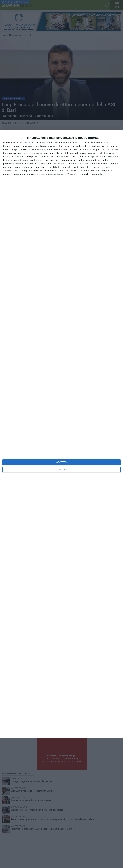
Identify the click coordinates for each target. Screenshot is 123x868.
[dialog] (61, 434)
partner (26, 143)
